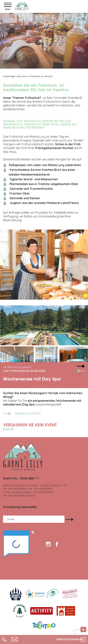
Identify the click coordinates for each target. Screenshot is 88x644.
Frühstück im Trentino (41, 76)
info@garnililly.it (21, 492)
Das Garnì (22, 76)
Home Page (9, 76)
